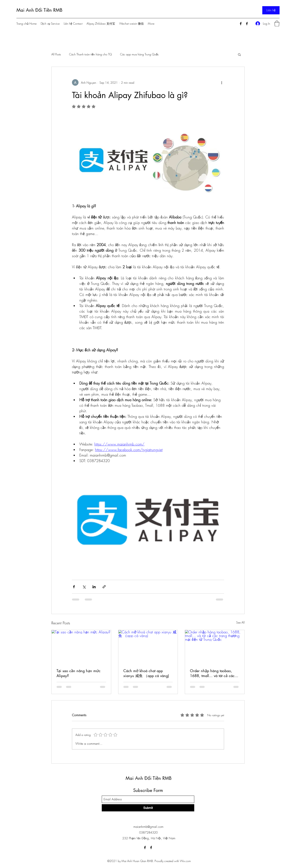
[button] (277, 23)
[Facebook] (241, 24)
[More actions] (222, 82)
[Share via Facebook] (74, 587)
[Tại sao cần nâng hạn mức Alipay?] (81, 647)
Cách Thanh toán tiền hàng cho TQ (90, 54)
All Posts (56, 54)
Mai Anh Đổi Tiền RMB (39, 10)
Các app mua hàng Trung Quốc (139, 54)
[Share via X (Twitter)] (84, 587)
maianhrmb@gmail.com (148, 827)
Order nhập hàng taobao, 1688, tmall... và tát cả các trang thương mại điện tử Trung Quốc (212, 673)
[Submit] (148, 808)
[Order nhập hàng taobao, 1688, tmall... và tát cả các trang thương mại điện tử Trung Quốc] (215, 647)
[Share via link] (104, 587)
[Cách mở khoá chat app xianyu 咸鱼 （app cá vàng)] (148, 647)
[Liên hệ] (271, 10)
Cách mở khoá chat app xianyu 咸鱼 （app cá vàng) (146, 673)
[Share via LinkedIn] (94, 587)
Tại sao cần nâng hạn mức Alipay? (79, 673)
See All (240, 622)
